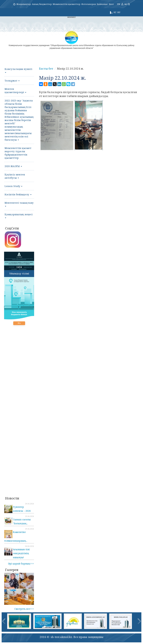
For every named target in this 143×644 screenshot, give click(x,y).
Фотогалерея (89, 4)
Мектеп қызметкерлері (15, 90)
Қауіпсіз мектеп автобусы (15, 176)
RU (119, 12)
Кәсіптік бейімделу (18, 194)
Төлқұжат (12, 81)
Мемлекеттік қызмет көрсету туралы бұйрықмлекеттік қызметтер (18, 153)
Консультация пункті (18, 70)
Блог (111, 4)
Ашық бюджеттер (42, 4)
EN (119, 4)
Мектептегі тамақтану (19, 204)
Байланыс (102, 4)
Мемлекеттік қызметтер (67, 4)
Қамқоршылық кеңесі (19, 215)
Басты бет (46, 69)
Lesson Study (13, 186)
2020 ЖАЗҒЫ (13, 166)
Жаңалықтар (24, 4)
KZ (115, 12)
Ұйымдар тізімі (19, 273)
